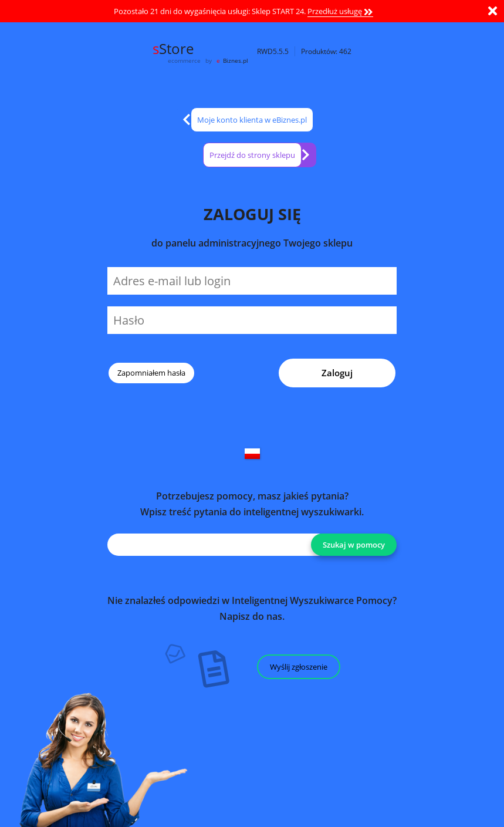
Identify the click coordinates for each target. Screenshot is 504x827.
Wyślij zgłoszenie (299, 667)
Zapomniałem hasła (151, 373)
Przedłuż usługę (340, 11)
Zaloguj (337, 373)
